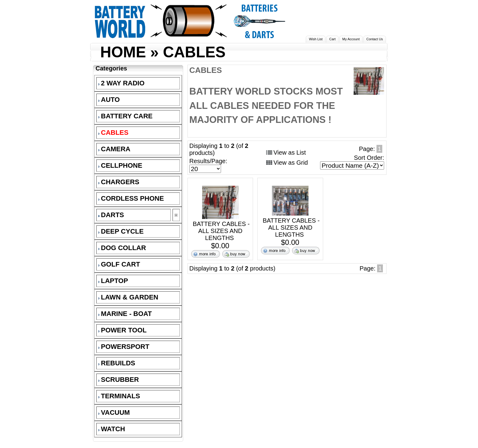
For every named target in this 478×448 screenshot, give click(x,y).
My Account (351, 39)
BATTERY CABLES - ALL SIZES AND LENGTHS (221, 231)
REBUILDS (117, 363)
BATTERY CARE (126, 116)
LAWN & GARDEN (128, 297)
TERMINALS (119, 396)
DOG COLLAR (122, 248)
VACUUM (114, 412)
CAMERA (114, 149)
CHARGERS (119, 182)
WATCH (112, 429)
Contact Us (375, 39)
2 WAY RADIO (121, 83)
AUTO (109, 100)
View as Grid (291, 163)
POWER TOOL (123, 330)
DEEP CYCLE (121, 231)
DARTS (111, 215)
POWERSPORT (124, 347)
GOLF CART (119, 264)
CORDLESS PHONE (131, 198)
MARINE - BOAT (125, 314)
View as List (290, 152)
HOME (123, 52)
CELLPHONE (120, 165)
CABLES (194, 52)
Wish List (316, 39)
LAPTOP (113, 281)
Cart (332, 39)
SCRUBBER (119, 380)
